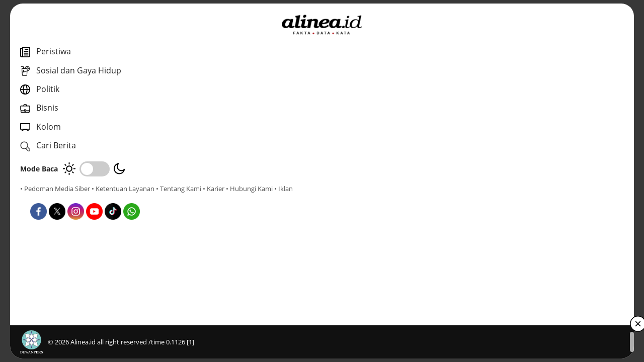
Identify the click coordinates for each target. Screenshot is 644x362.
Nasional (230, 225)
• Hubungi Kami (113, 198)
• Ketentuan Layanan (123, 189)
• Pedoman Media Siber (55, 189)
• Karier (78, 198)
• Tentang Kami (43, 198)
